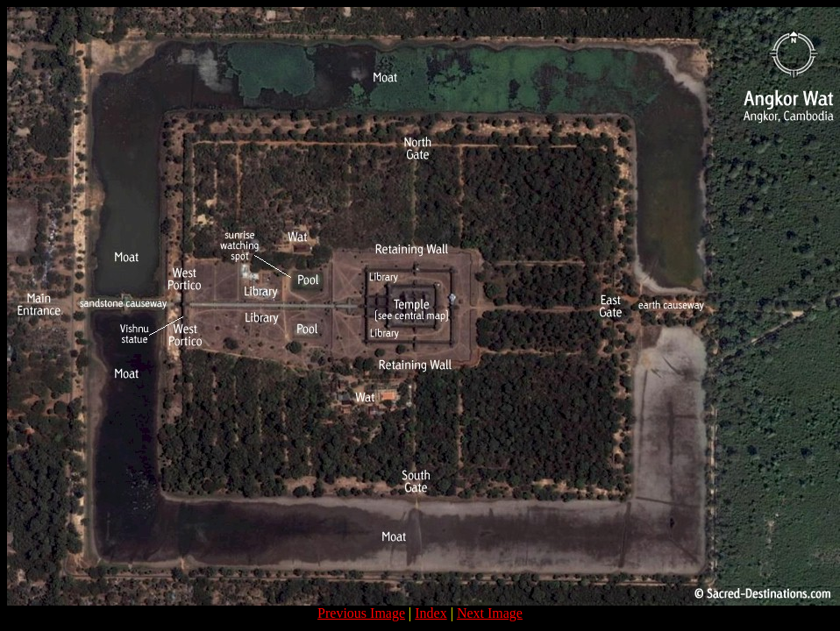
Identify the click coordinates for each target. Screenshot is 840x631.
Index (431, 613)
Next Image (490, 613)
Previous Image (361, 613)
